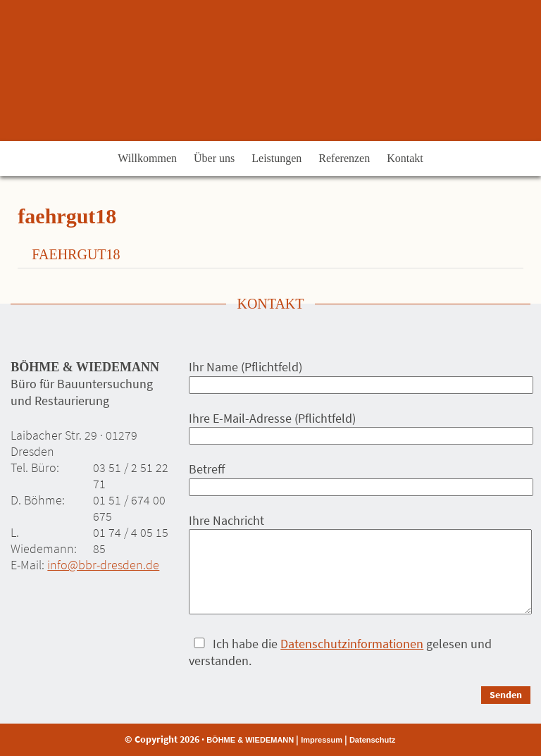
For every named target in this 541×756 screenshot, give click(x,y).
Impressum (322, 740)
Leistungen (276, 158)
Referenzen (344, 158)
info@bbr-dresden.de (103, 565)
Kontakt (405, 158)
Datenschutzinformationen (352, 644)
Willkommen (147, 158)
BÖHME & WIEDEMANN (250, 740)
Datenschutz (372, 740)
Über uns (214, 158)
